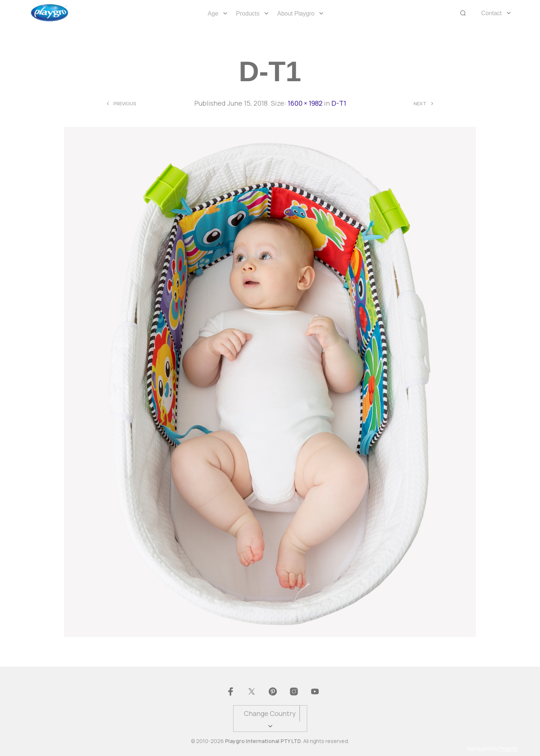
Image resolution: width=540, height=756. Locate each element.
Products (248, 14)
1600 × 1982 (305, 103)
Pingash (508, 749)
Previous (125, 104)
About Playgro (296, 14)
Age (213, 14)
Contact (491, 13)
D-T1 (339, 103)
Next (420, 104)
